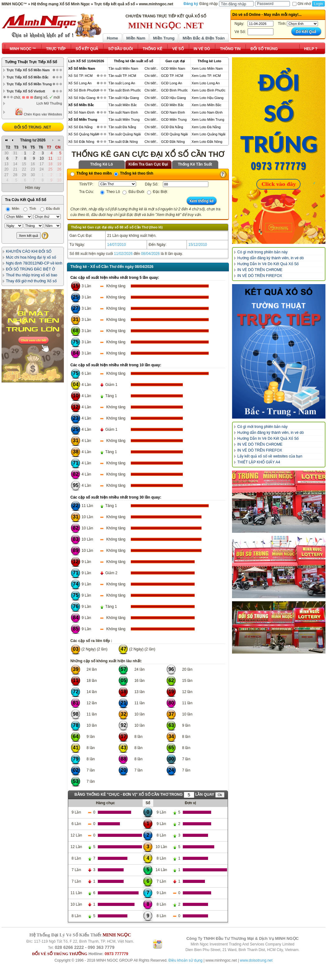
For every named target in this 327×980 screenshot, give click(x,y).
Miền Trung (164, 38)
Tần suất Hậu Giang (124, 98)
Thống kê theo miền (91, 173)
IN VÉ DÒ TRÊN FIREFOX (260, 276)
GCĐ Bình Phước (174, 90)
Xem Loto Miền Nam (207, 68)
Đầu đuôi (50, 209)
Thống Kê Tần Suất (195, 164)
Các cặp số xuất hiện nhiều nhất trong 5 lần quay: (115, 278)
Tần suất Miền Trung (124, 120)
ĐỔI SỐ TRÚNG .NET (33, 127)
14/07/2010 (116, 245)
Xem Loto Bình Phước (209, 90)
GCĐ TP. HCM (172, 76)
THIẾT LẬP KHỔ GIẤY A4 (259, 462)
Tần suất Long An (122, 83)
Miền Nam (136, 38)
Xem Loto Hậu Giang (208, 98)
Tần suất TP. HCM (122, 76)
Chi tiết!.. (151, 68)
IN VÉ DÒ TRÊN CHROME (260, 270)
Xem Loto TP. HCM (206, 76)
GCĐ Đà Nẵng (172, 127)
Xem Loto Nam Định (207, 112)
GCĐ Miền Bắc (172, 105)
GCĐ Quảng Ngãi (174, 134)
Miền (13, 209)
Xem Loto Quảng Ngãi (209, 134)
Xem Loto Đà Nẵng (206, 127)
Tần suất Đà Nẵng (122, 127)
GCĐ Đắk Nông (173, 142)
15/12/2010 (198, 245)
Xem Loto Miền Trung (208, 120)
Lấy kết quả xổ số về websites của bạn (270, 456)
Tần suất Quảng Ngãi (125, 134)
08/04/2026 (150, 254)
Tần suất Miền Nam (123, 68)
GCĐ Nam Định (173, 112)
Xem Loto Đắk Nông (207, 142)
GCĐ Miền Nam (173, 68)
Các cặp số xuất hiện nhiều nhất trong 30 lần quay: (116, 497)
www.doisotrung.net (256, 960)
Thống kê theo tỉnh (134, 173)
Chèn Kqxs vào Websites (38, 112)
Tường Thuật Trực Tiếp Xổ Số (31, 62)
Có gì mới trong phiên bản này (262, 252)
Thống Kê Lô (102, 164)
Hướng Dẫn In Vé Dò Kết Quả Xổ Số (268, 264)
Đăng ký (191, 4)
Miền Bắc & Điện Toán (204, 38)
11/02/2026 (123, 254)
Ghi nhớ (301, 4)
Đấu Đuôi (133, 192)
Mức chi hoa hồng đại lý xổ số (31, 257)
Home (112, 38)
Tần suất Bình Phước (125, 90)
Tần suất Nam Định (123, 112)
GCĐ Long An (172, 83)
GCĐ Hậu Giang (173, 98)
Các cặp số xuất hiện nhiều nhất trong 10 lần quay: (116, 365)
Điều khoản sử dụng (185, 960)
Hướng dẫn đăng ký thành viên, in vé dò (270, 258)
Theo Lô (110, 192)
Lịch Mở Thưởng (49, 103)
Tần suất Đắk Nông (123, 142)
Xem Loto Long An (206, 83)
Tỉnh (30, 209)
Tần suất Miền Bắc (123, 105)
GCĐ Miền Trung (174, 120)
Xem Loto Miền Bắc (206, 105)
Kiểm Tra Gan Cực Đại (148, 164)
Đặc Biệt (157, 192)
